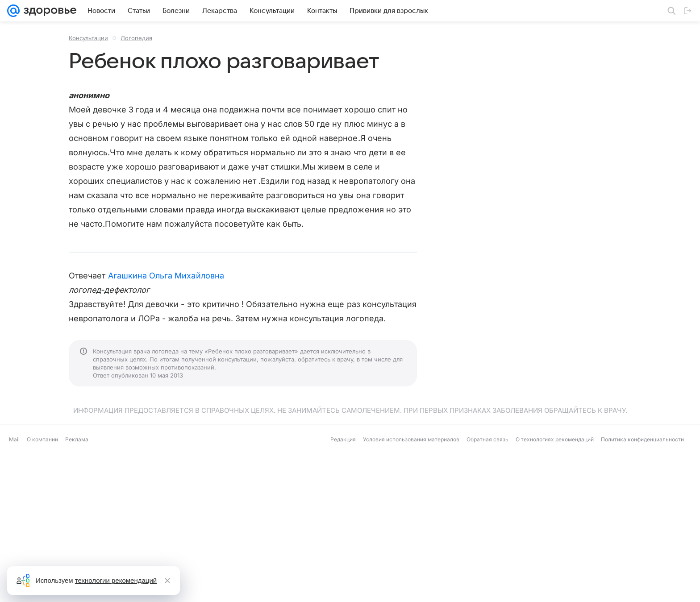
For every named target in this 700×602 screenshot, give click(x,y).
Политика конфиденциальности (642, 439)
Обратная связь (487, 439)
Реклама (77, 439)
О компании (42, 439)
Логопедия (136, 38)
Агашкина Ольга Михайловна (166, 276)
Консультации (88, 38)
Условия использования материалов (411, 439)
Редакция (343, 439)
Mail (14, 439)
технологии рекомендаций (116, 580)
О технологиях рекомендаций (555, 439)
